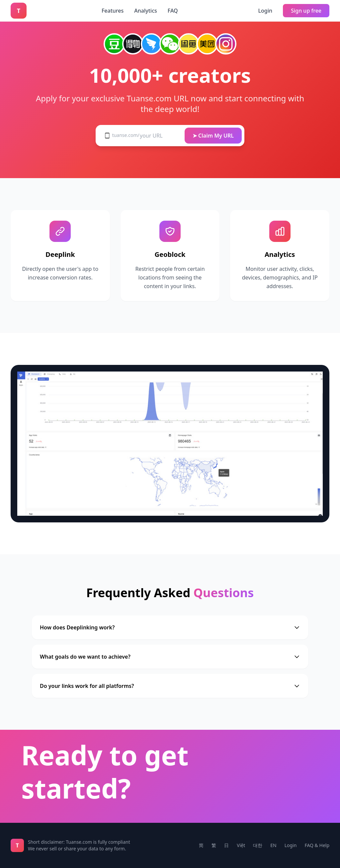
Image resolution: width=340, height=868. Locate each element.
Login (265, 11)
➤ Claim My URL (213, 136)
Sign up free (306, 11)
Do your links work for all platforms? (170, 686)
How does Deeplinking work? (170, 627)
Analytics (146, 11)
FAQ (173, 11)
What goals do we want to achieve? (170, 657)
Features (113, 11)
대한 (258, 845)
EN (273, 845)
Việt (241, 845)
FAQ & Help (317, 845)
